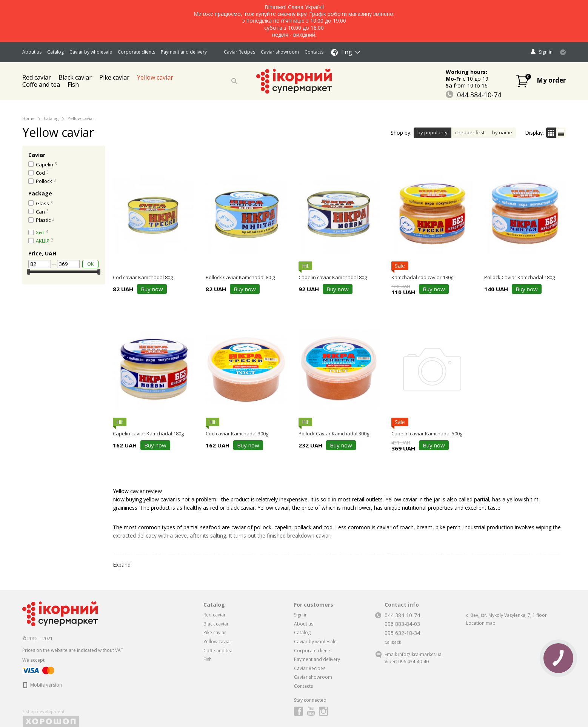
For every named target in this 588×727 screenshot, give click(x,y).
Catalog (55, 52)
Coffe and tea (41, 85)
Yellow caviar (155, 77)
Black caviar (216, 624)
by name (502, 132)
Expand (122, 565)
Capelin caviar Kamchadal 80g (333, 277)
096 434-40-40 (413, 662)
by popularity (433, 132)
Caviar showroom (280, 52)
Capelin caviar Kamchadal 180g (148, 433)
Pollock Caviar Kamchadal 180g (520, 277)
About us (32, 52)
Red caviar (215, 615)
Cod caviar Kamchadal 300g (237, 433)
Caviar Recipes (239, 52)
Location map (481, 623)
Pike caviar (114, 77)
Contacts (314, 52)
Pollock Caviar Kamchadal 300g (334, 433)
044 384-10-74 (473, 95)
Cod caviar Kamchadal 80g (143, 277)
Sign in (301, 615)
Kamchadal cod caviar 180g (422, 277)
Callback (393, 642)
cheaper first (470, 132)
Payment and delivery (184, 52)
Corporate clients (136, 52)
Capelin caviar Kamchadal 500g (427, 433)
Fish (73, 85)
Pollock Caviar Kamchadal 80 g (240, 277)
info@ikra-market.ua (420, 654)
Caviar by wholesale (91, 52)
